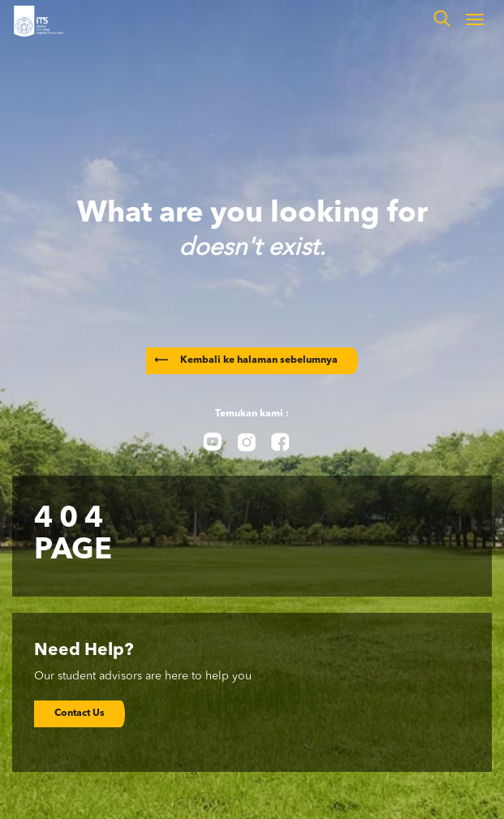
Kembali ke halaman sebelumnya (246, 360)
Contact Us (80, 713)
